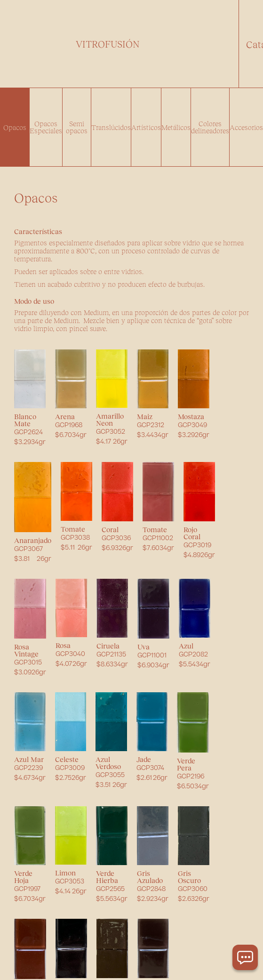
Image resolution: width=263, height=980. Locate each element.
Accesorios (246, 127)
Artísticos (146, 127)
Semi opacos (77, 127)
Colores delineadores (210, 127)
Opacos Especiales (46, 127)
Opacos (15, 127)
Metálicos (176, 127)
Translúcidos (111, 127)
